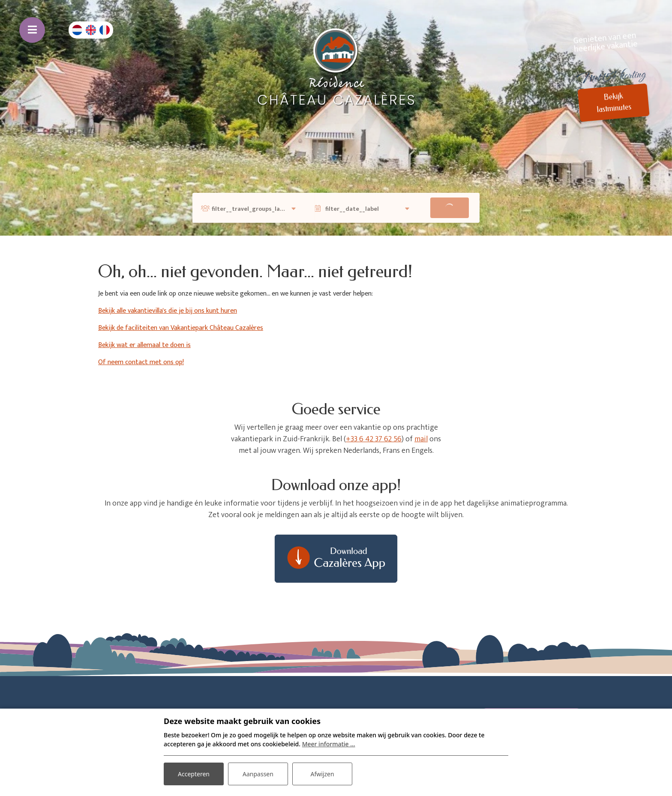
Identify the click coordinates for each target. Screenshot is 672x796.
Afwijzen (322, 774)
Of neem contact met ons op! (141, 362)
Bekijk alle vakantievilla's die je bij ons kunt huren (168, 311)
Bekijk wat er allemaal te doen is (144, 345)
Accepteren (194, 774)
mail (421, 439)
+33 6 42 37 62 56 (374, 439)
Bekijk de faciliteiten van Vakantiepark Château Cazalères (181, 328)
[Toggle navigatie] (32, 30)
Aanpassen (258, 774)
